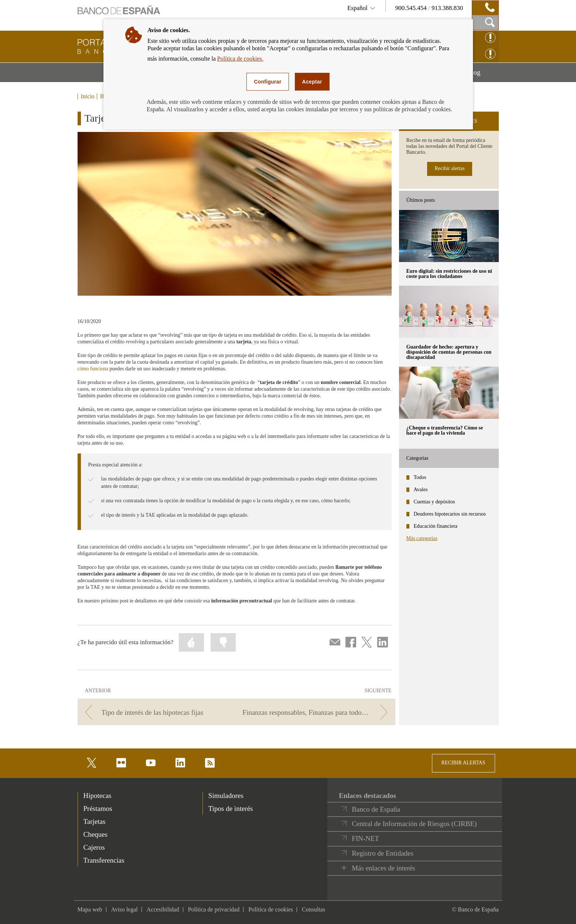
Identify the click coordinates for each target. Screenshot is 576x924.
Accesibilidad (163, 909)
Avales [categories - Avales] (421, 490)
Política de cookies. (240, 59)
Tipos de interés (231, 808)
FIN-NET (365, 838)
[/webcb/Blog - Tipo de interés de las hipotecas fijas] (156, 712)
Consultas (313, 909)
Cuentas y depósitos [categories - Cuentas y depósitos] (434, 502)
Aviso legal (125, 909)
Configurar (267, 82)
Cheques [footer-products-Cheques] (96, 834)
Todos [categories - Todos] (420, 477)
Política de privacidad (214, 909)
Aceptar (312, 82)
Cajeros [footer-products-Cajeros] (94, 847)
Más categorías (422, 538)
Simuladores (226, 796)
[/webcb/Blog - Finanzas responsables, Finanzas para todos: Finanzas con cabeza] (317, 712)
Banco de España (376, 809)
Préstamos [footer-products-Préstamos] (98, 808)
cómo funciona (93, 369)
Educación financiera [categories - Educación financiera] (436, 526)
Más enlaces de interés (383, 868)
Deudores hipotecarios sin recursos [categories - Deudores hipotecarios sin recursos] (450, 514)
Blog (483, 75)
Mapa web (90, 909)
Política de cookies (271, 909)
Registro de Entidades (383, 853)
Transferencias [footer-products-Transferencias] (104, 860)
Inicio (88, 96)
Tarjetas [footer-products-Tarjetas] (95, 821)
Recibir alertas (449, 168)
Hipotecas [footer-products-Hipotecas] (98, 796)
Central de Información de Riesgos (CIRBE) (414, 824)
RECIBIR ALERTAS (463, 763)
